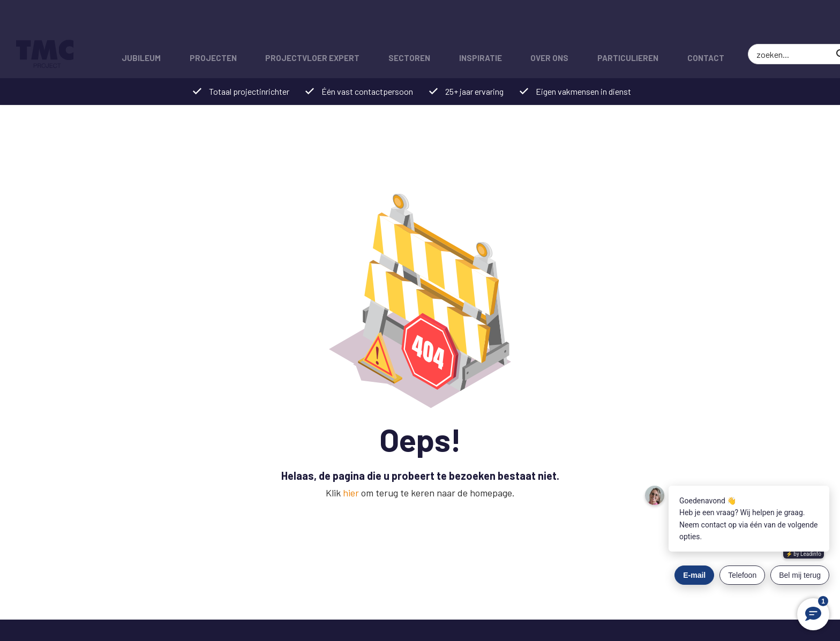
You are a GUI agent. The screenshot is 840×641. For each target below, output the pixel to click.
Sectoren (399, 24)
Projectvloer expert (305, 24)
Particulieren (608, 24)
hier (351, 493)
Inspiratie (467, 24)
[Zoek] (811, 24)
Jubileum (140, 24)
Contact (683, 24)
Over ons (533, 24)
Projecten (208, 24)
